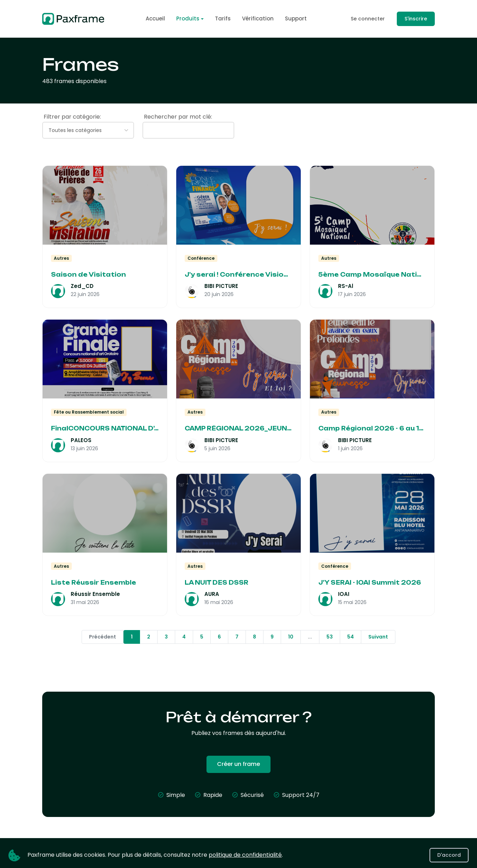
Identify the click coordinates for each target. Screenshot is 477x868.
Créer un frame (238, 764)
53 (330, 637)
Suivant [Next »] (378, 637)
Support (296, 18)
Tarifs (223, 18)
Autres (61, 258)
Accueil (155, 18)
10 (291, 637)
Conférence (201, 258)
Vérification (258, 18)
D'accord (449, 855)
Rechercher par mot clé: (178, 117)
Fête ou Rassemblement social (89, 412)
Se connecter (368, 19)
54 (351, 637)
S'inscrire (416, 19)
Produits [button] (188, 18)
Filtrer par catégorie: (72, 117)
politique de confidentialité (245, 855)
